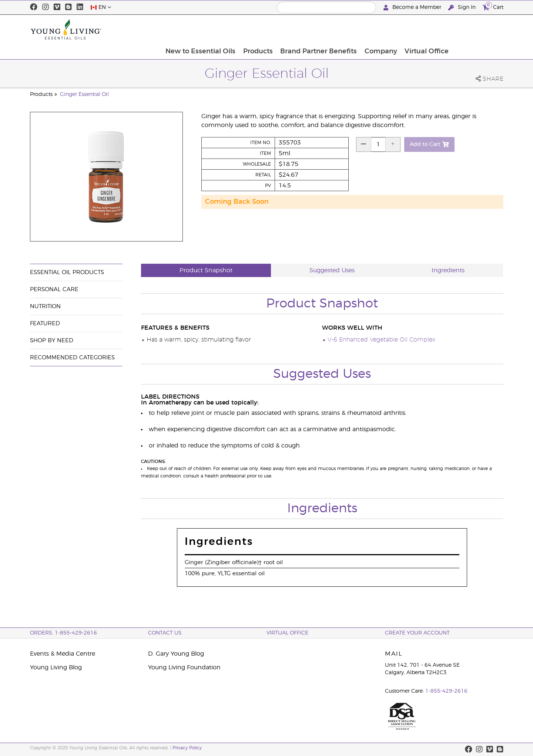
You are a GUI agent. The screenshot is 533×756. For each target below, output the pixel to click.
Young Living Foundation (184, 667)
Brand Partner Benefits (368, 29)
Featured (45, 324)
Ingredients (448, 270)
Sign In (463, 8)
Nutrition (45, 307)
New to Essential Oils (249, 29)
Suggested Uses (332, 270)
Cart (493, 6)
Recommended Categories (72, 358)
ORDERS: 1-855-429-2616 (63, 633)
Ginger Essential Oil (84, 94)
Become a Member (413, 8)
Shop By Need (52, 341)
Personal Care (54, 289)
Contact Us (165, 633)
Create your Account (417, 633)
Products (307, 29)
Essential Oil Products (67, 272)
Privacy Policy (187, 748)
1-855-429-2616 (446, 691)
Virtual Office (477, 29)
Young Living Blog (56, 667)
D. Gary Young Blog (176, 654)
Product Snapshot (206, 270)
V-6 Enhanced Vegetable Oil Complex (381, 340)
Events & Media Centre (63, 654)
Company (431, 29)
